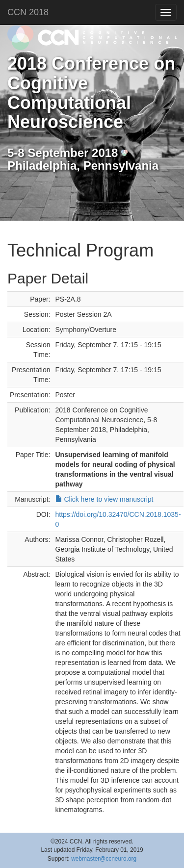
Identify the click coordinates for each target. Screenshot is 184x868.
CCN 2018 (28, 12)
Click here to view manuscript (105, 499)
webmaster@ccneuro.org (104, 859)
